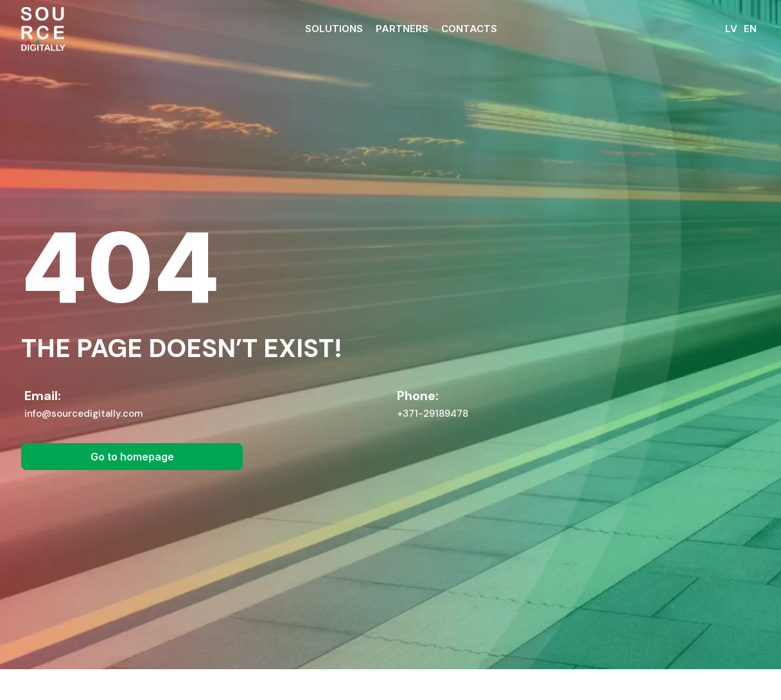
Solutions (334, 29)
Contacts (469, 29)
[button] (132, 472)
